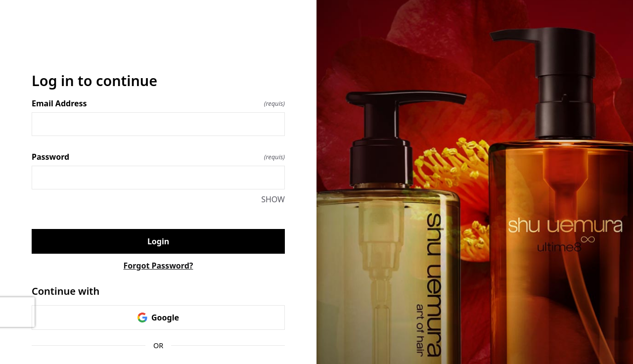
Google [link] (158, 318)
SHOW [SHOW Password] (273, 199)
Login (158, 241)
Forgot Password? (158, 266)
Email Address (158, 103)
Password (158, 157)
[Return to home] (158, 47)
